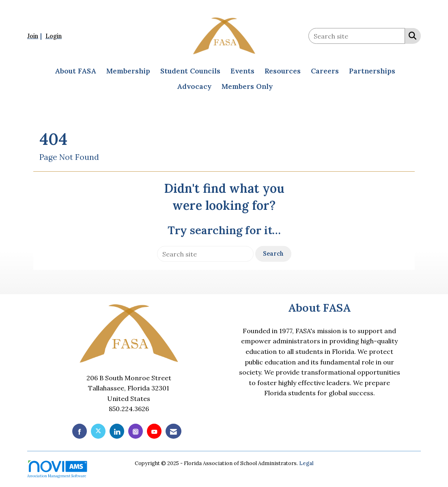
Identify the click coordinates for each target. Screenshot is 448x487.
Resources (283, 71)
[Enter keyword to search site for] (357, 36)
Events (242, 71)
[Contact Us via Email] (173, 431)
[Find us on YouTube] (154, 431)
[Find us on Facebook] (80, 431)
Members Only (247, 86)
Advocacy (194, 86)
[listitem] (36, 36)
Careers (325, 71)
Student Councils (190, 71)
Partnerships (372, 71)
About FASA (75, 71)
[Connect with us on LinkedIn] (117, 431)
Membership (128, 71)
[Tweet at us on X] (98, 431)
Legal (306, 463)
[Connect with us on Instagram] (136, 431)
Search (273, 254)
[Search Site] (411, 35)
